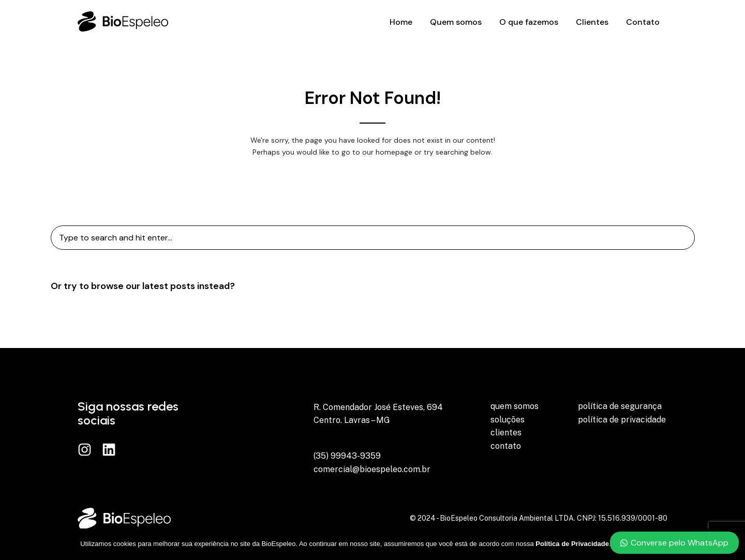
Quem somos (456, 22)
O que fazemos (529, 22)
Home (401, 22)
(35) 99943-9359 (347, 456)
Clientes (592, 22)
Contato (643, 22)
